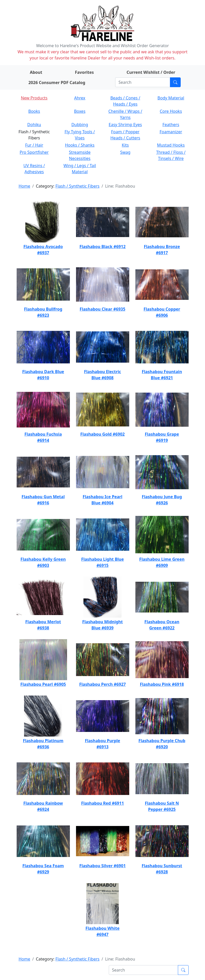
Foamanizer (171, 132)
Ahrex (80, 98)
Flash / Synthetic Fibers (78, 186)
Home (25, 186)
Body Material (171, 98)
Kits (125, 145)
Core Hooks (171, 111)
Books (34, 111)
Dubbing (80, 125)
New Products (34, 98)
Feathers (171, 125)
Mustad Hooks (171, 145)
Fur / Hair (34, 145)
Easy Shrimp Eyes (125, 125)
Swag (125, 152)
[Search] (143, 82)
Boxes (80, 111)
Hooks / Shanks (80, 145)
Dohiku (34, 125)
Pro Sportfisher (34, 152)
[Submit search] (175, 82)
